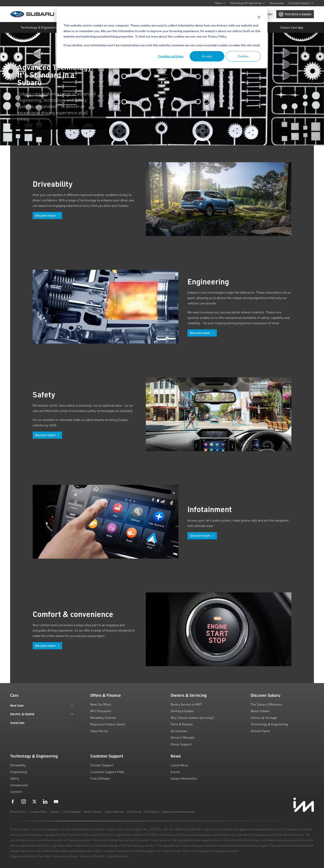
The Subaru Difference (266, 704)
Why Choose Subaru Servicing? (192, 718)
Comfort (16, 792)
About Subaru (260, 711)
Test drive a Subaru (295, 14)
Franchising (134, 812)
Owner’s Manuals (182, 737)
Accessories (277, 3)
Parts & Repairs (182, 724)
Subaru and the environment (178, 812)
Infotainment (19, 785)
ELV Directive (151, 812)
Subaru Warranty (114, 812)
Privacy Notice (19, 812)
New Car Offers (101, 704)
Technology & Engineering (247, 3)
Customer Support (301, 3)
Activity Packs (260, 731)
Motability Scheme (103, 718)
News (220, 3)
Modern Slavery (93, 812)
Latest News (179, 765)
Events (175, 772)
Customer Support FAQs (107, 772)
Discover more (47, 215)
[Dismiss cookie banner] (259, 17)
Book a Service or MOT (186, 704)
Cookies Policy (38, 812)
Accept (207, 56)
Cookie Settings (71, 812)
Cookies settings (171, 56)
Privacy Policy (217, 36)
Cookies (55, 812)
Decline (243, 56)
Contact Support (102, 765)
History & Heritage (264, 718)
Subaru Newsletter (184, 778)
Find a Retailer (100, 778)
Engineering (19, 772)
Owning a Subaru (182, 711)
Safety (15, 778)
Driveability (18, 765)
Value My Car (99, 731)
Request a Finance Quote (108, 724)
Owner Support (181, 744)
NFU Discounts (101, 711)
